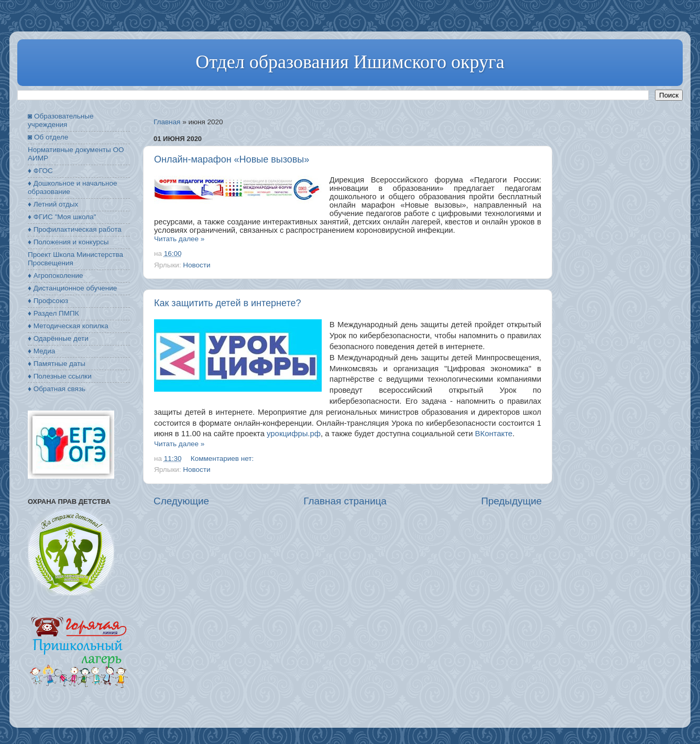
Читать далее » (179, 239)
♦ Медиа (41, 351)
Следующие (181, 501)
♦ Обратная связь (57, 389)
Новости (196, 265)
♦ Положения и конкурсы (68, 242)
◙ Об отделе (48, 137)
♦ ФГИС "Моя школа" (62, 217)
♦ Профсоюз (48, 301)
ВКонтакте (494, 434)
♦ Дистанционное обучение (72, 288)
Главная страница (345, 501)
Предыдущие (511, 501)
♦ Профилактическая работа (75, 229)
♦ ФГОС (40, 171)
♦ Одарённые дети (58, 338)
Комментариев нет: (223, 459)
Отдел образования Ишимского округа (350, 62)
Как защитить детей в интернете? (228, 303)
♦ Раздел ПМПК (53, 313)
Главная (167, 122)
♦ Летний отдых (53, 204)
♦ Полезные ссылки (60, 376)
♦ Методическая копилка (68, 326)
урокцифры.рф (294, 434)
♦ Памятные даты (57, 364)
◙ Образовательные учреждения (61, 120)
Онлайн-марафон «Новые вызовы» (232, 159)
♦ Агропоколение (56, 276)
